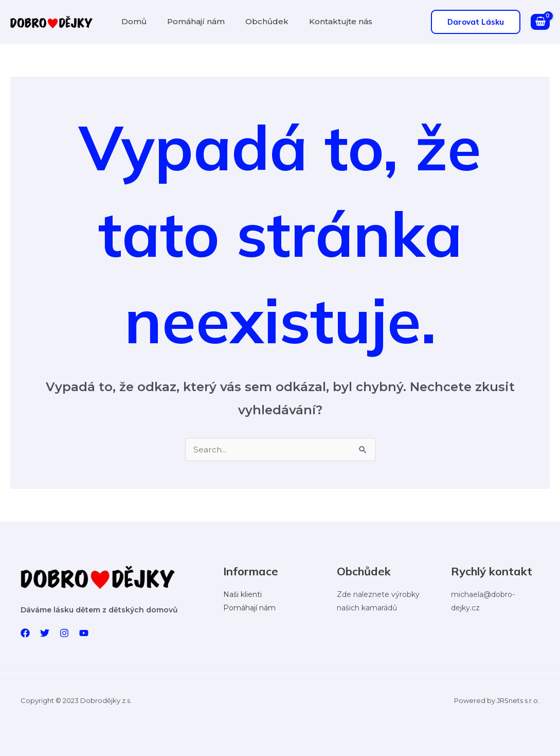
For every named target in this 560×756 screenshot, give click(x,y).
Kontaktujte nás (326, 21)
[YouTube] (84, 633)
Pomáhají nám (190, 21)
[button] (476, 22)
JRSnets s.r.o (517, 700)
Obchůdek (257, 21)
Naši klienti (242, 594)
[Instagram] (64, 633)
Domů (132, 21)
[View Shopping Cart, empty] (540, 22)
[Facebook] (25, 633)
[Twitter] (45, 633)
